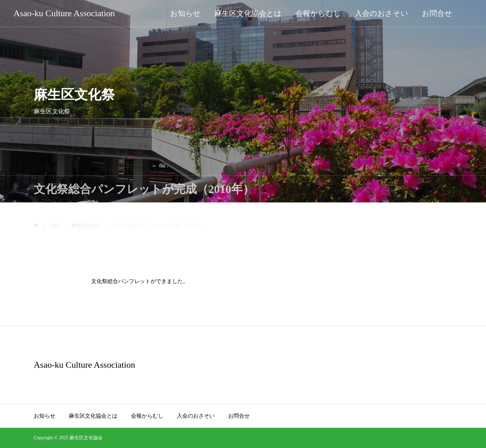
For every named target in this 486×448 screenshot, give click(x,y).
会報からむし (318, 13)
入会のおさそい (382, 13)
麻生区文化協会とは (248, 13)
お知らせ (185, 13)
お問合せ (437, 13)
